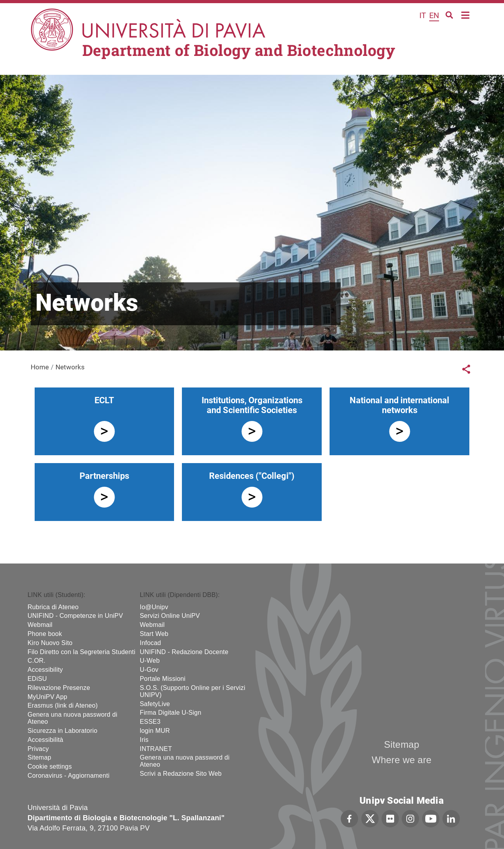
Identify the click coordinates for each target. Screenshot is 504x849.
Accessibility (45, 670)
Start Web (154, 634)
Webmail (40, 625)
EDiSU (37, 679)
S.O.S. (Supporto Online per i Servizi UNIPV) (193, 691)
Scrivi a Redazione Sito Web (181, 774)
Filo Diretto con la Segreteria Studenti (82, 652)
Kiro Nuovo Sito (50, 643)
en (434, 15)
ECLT (104, 400)
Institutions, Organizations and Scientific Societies (252, 405)
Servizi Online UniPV (170, 616)
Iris (144, 740)
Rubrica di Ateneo (53, 607)
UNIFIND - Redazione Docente (184, 652)
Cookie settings (50, 767)
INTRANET (156, 749)
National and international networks (399, 405)
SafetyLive (155, 704)
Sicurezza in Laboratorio (62, 731)
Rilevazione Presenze (59, 688)
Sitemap (39, 757)
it (423, 15)
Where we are (402, 760)
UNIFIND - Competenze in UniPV (75, 616)
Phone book (45, 634)
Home (466, 14)
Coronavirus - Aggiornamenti (69, 776)
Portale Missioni (163, 679)
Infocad (150, 643)
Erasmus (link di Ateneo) (63, 705)
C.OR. (36, 661)
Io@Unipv (154, 607)
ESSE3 (150, 722)
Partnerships (104, 476)
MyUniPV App (47, 697)
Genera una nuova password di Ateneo (72, 718)
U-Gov (149, 670)
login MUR (155, 731)
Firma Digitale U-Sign (170, 713)
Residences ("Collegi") (252, 476)
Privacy (38, 749)
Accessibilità (45, 740)
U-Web (150, 661)
